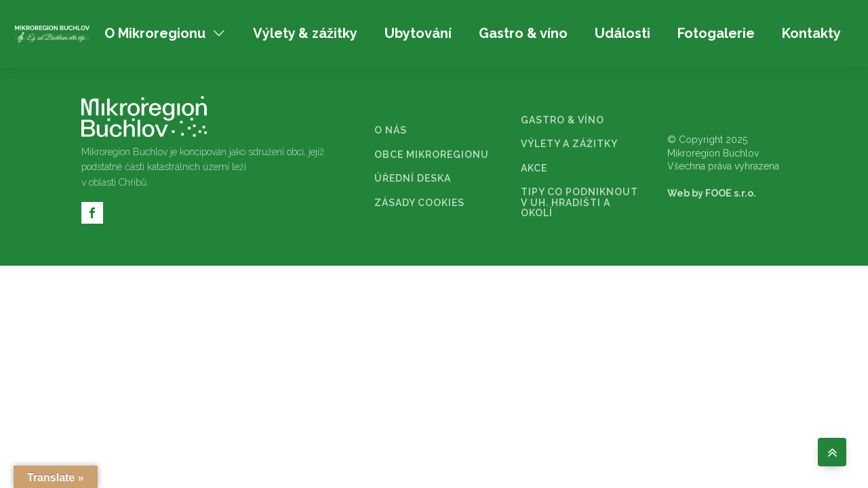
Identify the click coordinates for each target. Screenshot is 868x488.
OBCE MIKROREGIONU (432, 155)
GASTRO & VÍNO (563, 120)
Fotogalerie (716, 33)
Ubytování (418, 33)
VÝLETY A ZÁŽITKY (569, 144)
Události (623, 33)
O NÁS (391, 130)
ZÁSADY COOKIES (419, 203)
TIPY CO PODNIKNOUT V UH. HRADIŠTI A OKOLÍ (579, 203)
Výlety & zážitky (305, 33)
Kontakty (811, 33)
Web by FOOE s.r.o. (712, 193)
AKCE (534, 168)
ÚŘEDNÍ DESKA (413, 179)
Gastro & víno (523, 33)
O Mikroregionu (165, 33)
